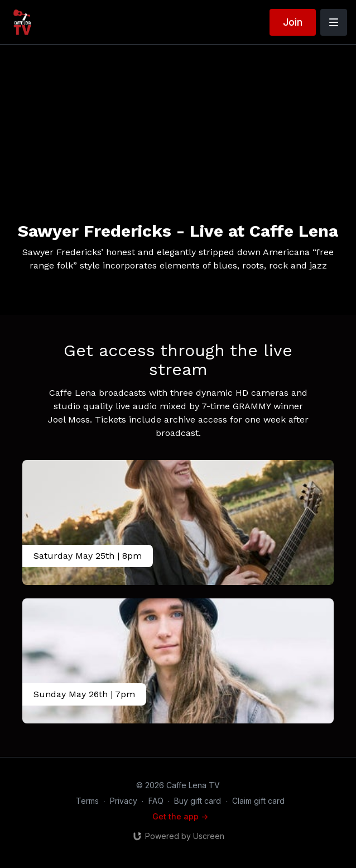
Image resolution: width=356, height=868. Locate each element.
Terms (87, 801)
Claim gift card (258, 801)
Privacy (124, 801)
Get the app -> (180, 816)
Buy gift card (198, 801)
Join (293, 22)
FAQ (156, 801)
